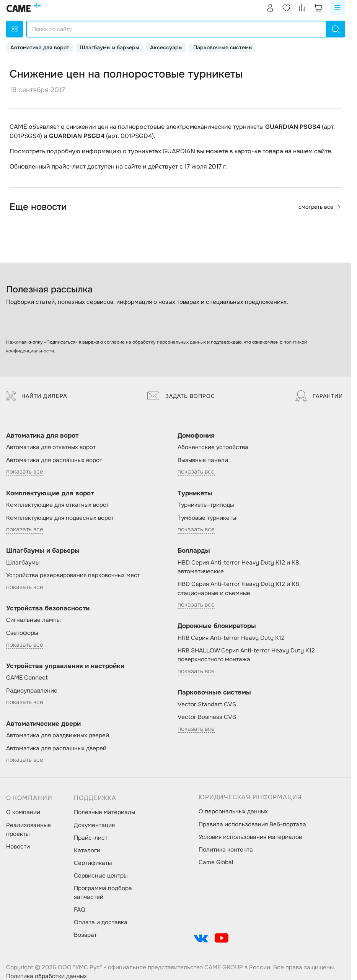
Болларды (194, 551)
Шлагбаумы (23, 563)
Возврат (85, 935)
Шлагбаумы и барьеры (110, 47)
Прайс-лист (91, 838)
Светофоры (22, 633)
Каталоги (87, 850)
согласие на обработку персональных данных (155, 342)
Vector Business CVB (207, 717)
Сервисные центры (101, 876)
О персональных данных (233, 811)
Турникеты (195, 493)
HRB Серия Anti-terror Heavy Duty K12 (231, 638)
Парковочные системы (223, 47)
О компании (23, 812)
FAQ (80, 910)
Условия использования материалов (250, 837)
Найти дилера (37, 396)
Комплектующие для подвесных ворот (60, 518)
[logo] (24, 8)
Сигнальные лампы (33, 620)
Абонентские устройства (213, 447)
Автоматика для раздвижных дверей (58, 735)
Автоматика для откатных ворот (51, 447)
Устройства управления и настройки (65, 666)
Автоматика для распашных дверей (56, 748)
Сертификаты (93, 863)
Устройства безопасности (48, 608)
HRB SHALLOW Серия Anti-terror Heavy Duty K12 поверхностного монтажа (246, 655)
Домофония (196, 436)
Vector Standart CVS (207, 704)
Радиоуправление (32, 691)
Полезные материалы (104, 812)
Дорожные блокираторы (217, 626)
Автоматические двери (43, 724)
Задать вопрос (181, 396)
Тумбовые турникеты (207, 518)
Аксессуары (166, 47)
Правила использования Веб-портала (252, 824)
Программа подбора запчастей (103, 893)
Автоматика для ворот (40, 47)
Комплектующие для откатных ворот (58, 505)
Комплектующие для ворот (50, 493)
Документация (94, 825)
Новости (18, 847)
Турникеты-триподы (206, 505)
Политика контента (226, 850)
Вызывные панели (203, 460)
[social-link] (201, 938)
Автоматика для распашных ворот (54, 460)
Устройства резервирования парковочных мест (73, 575)
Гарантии (319, 396)
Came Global (216, 862)
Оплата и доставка (101, 922)
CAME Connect (27, 678)
